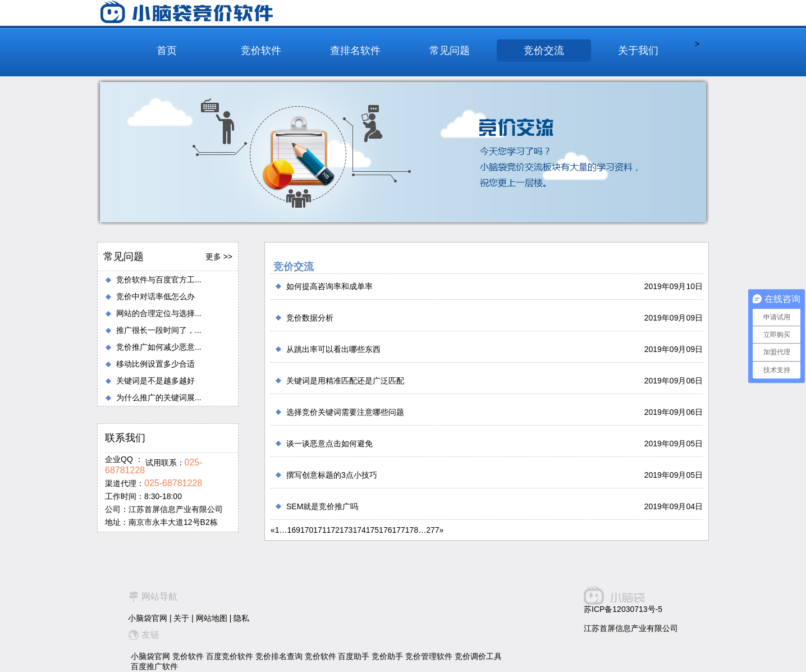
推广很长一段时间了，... (159, 330)
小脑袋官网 (148, 618)
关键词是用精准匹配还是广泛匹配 (345, 381)
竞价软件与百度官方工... (159, 280)
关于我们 (638, 51)
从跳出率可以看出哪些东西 (333, 349)
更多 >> (219, 257)
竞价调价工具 (478, 656)
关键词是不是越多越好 (155, 381)
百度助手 (354, 656)
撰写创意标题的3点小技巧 (332, 475)
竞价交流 (544, 51)
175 (372, 530)
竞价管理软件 (429, 656)
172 (333, 530)
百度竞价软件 (230, 656)
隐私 (241, 618)
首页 (167, 51)
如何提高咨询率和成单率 (329, 286)
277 (432, 530)
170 (307, 530)
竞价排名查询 (279, 656)
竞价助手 (387, 656)
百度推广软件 (154, 666)
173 (346, 530)
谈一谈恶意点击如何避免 (329, 444)
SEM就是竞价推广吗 (322, 506)
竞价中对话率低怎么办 (155, 296)
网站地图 (212, 618)
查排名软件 (355, 51)
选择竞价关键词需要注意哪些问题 (345, 412)
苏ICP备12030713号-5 (623, 609)
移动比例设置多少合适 (155, 364)
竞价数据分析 (310, 318)
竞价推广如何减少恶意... (159, 347)
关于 (181, 618)
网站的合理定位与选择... (159, 313)
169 (294, 530)
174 (359, 530)
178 (412, 530)
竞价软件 (261, 51)
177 (398, 530)
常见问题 (450, 51)
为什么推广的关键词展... (159, 397)
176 (385, 530)
